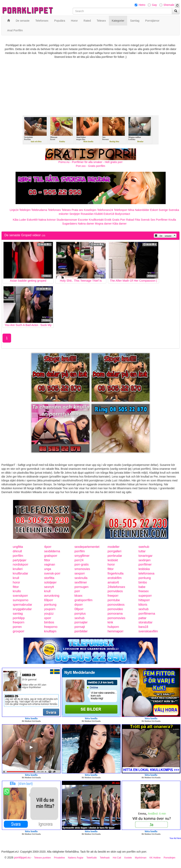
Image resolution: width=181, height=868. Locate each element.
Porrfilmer (162, 220)
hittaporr (144, 600)
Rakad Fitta (133, 220)
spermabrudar (23, 605)
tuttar (142, 551)
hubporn (113, 627)
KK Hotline (155, 858)
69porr (49, 600)
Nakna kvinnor (47, 220)
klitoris (143, 605)
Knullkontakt (96, 220)
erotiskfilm (115, 578)
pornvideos (115, 591)
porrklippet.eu (22, 857)
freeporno (51, 627)
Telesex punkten (42, 858)
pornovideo (115, 609)
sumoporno (21, 600)
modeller (113, 547)
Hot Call (117, 858)
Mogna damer (103, 224)
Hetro (142, 5)
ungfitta (18, 547)
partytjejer (20, 560)
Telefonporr (121, 210)
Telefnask (105, 858)
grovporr (19, 631)
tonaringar (145, 556)
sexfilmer (81, 582)
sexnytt (49, 587)
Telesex (66, 210)
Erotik (108, 220)
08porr (79, 609)
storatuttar (145, 622)
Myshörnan (141, 858)
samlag (18, 614)
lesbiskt (113, 560)
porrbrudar (115, 556)
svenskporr (20, 596)
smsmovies (82, 569)
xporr (48, 618)
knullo (17, 591)
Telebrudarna (39, 210)
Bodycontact (123, 214)
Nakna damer (86, 224)
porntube (114, 600)
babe (142, 587)
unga (48, 569)
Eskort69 (32, 220)
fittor (47, 560)
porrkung (145, 578)
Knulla (172, 220)
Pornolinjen (170, 858)
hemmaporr (115, 631)
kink (110, 622)
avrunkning (52, 596)
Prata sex (77, 210)
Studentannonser (67, 220)
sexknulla (81, 578)
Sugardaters (70, 224)
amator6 (113, 582)
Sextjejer (75, 214)
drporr (79, 605)
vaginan (50, 564)
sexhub (143, 609)
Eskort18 (109, 214)
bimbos (49, 622)
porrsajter (81, 622)
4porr (48, 547)
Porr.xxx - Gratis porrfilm (90, 166)
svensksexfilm (148, 631)
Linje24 (14, 210)
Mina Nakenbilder (139, 210)
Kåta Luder (20, 220)
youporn (50, 609)
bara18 (143, 627)
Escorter (83, 220)
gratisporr (51, 556)
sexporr (80, 573)
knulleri (18, 569)
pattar (142, 618)
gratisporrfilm (83, 600)
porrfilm (80, 551)
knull (16, 578)
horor (111, 564)
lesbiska (144, 569)
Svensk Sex (148, 220)
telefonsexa (146, 573)
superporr (145, 596)
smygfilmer (82, 556)
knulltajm (50, 631)
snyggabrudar (22, 609)
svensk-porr (52, 573)
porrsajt (80, 627)
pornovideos (116, 605)
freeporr (113, 596)
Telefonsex (54, 210)
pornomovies (116, 618)
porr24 (79, 560)
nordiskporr (21, 564)
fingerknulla (115, 573)
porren (17, 627)
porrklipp (19, 618)
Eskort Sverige (159, 210)
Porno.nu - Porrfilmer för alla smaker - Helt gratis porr (91, 162)
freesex (143, 591)
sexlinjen (144, 560)
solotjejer (50, 582)
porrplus (80, 614)
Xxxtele (128, 858)
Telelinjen (25, 210)
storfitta (49, 578)
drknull (17, 551)
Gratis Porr (119, 220)
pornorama (115, 614)
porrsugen (81, 587)
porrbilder (81, 631)
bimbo (143, 582)
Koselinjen (90, 210)
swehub (144, 547)
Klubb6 (99, 214)
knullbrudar (21, 573)
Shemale (169, 5)
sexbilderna (52, 551)
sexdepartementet (87, 547)
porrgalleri (114, 551)
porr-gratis (82, 564)
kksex (78, 596)
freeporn (19, 622)
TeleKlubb (92, 858)
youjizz (49, 614)
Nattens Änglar (76, 858)
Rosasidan (87, 214)
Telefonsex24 (105, 210)
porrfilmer (145, 564)
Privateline (59, 858)
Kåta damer (120, 224)
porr (77, 591)
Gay (154, 5)
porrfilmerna (147, 614)
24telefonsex (116, 587)
